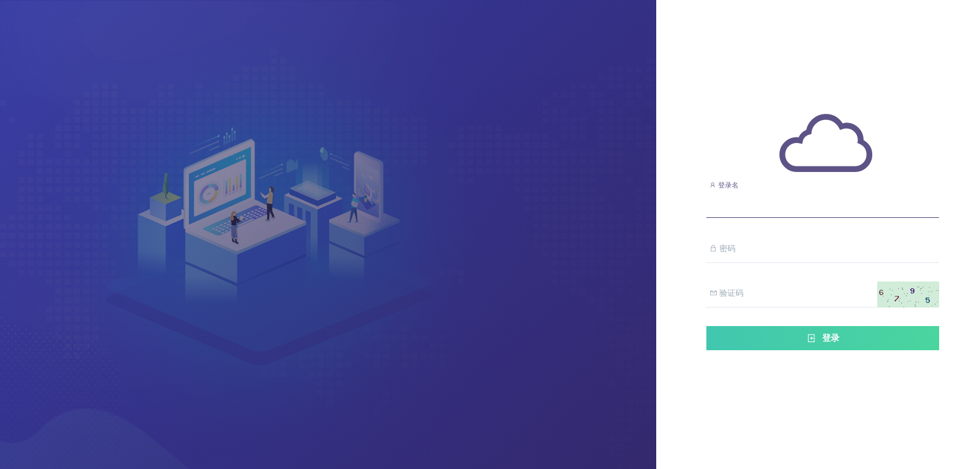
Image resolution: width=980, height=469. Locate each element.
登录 (823, 338)
